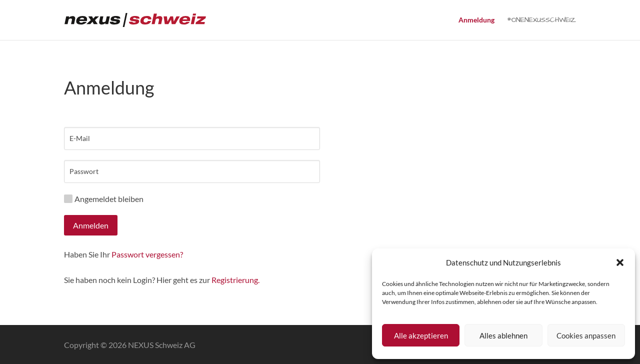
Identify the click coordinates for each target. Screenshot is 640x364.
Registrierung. (235, 280)
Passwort (84, 171)
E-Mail (80, 138)
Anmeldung (476, 20)
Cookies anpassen (586, 335)
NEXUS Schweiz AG (162, 345)
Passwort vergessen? (147, 254)
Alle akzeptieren (421, 335)
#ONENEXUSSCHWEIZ (541, 21)
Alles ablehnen (503, 335)
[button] (620, 262)
